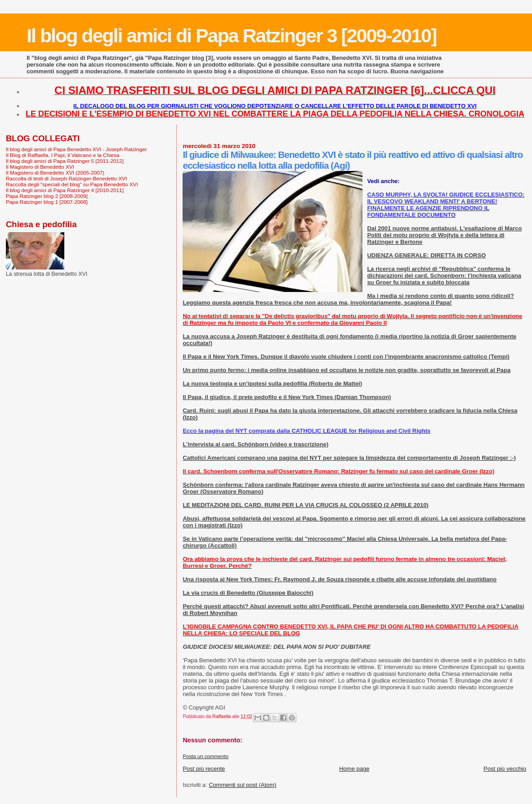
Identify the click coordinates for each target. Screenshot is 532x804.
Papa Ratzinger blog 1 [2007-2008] (47, 202)
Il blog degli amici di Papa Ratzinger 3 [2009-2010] (231, 36)
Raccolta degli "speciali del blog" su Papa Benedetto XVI (72, 184)
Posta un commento (206, 756)
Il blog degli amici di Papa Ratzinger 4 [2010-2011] (65, 190)
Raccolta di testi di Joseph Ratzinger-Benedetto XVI (66, 178)
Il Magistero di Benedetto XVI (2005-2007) (55, 173)
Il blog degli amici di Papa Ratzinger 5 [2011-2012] (65, 161)
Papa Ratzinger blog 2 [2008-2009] (47, 196)
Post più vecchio (505, 769)
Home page (354, 769)
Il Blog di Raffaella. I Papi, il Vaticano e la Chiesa (63, 155)
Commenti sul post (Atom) (242, 785)
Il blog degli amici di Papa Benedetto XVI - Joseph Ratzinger (76, 149)
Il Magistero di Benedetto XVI (40, 167)
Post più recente (204, 769)
